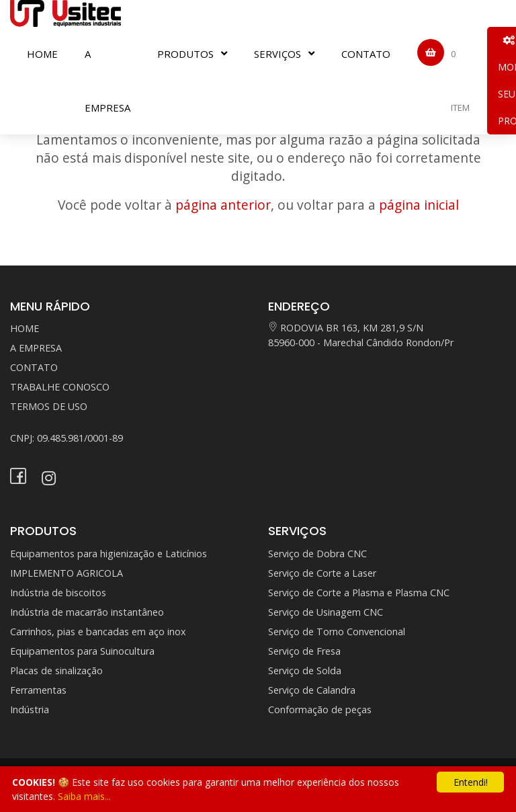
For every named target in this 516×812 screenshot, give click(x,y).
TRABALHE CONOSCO (60, 387)
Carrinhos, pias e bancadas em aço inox (98, 632)
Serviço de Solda (305, 671)
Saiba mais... (84, 796)
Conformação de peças (320, 709)
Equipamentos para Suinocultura (82, 651)
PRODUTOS (185, 54)
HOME (42, 54)
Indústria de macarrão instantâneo (87, 612)
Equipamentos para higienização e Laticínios (109, 554)
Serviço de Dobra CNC (317, 554)
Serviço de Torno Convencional (337, 632)
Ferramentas (38, 690)
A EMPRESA (107, 81)
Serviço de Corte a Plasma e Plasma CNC (359, 593)
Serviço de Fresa (304, 651)
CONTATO (366, 54)
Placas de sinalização (56, 671)
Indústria (30, 709)
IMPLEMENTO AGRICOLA (67, 573)
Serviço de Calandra (312, 690)
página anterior (223, 205)
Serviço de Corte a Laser (322, 573)
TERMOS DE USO (49, 406)
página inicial (419, 205)
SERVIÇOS (277, 54)
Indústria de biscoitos (58, 593)
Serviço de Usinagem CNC (326, 612)
